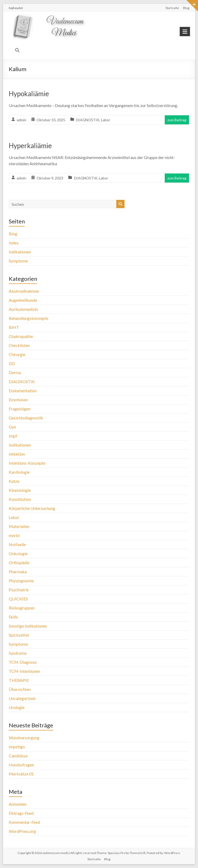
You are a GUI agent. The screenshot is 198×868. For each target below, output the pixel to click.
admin (22, 120)
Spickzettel (19, 635)
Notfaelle (17, 544)
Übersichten (20, 689)
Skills (13, 617)
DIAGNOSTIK (88, 120)
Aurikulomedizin (23, 309)
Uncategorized (22, 698)
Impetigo (17, 747)
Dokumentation (23, 391)
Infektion (17, 454)
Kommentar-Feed (24, 822)
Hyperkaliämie (30, 146)
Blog (186, 8)
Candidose (18, 756)
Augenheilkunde (23, 300)
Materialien (19, 526)
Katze (14, 481)
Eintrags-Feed (21, 813)
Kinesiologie (20, 490)
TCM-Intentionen (24, 671)
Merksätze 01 (21, 774)
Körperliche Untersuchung (32, 508)
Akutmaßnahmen (24, 291)
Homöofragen (21, 765)
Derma (15, 372)
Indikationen (20, 252)
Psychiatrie (19, 590)
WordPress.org (22, 831)
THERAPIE (19, 680)
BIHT (14, 327)
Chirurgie (17, 354)
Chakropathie (21, 336)
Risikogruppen (22, 608)
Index (14, 243)
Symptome (18, 261)
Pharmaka (18, 572)
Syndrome (18, 653)
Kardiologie (19, 472)
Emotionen (18, 400)
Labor (106, 120)
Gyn (12, 427)
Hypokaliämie (29, 94)
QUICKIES (18, 599)
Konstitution (20, 499)
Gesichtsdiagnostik (26, 418)
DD (12, 363)
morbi (14, 535)
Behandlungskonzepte (28, 318)
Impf (13, 436)
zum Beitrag (177, 120)
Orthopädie (19, 563)
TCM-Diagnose (23, 662)
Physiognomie (21, 581)
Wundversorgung (24, 738)
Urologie (17, 707)
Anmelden (18, 804)
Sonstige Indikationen (28, 626)
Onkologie (18, 553)
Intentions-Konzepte (27, 463)
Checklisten (19, 345)
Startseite (172, 8)
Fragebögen (20, 409)
